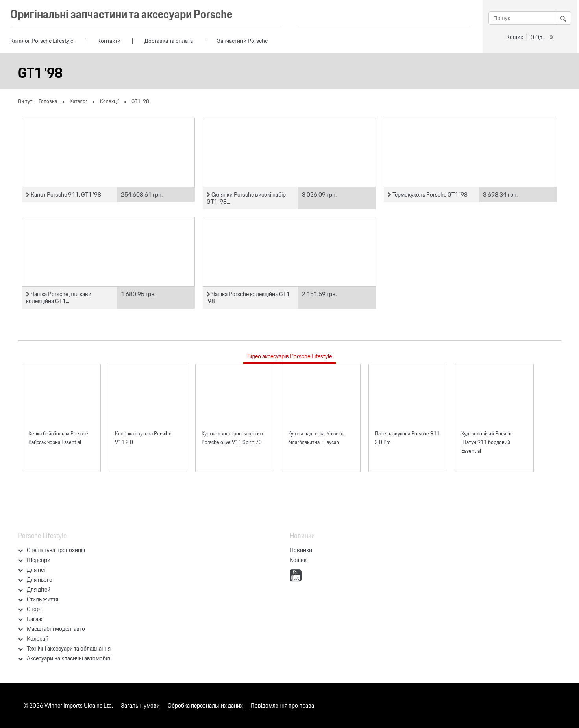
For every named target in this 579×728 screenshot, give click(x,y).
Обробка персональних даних (205, 705)
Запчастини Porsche (242, 41)
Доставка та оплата (169, 41)
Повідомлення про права (282, 705)
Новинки (301, 550)
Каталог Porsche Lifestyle (42, 41)
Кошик (515, 37)
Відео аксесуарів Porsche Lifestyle (289, 356)
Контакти (109, 41)
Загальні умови (140, 705)
